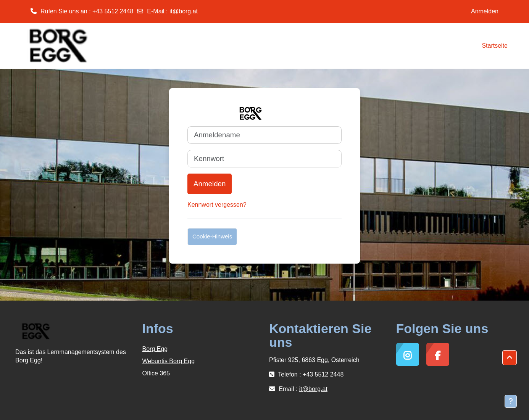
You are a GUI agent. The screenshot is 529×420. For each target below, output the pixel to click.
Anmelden (485, 11)
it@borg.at (184, 11)
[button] (510, 358)
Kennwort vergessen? (217, 205)
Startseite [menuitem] (495, 46)
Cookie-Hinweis (212, 236)
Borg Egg (155, 349)
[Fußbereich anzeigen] (511, 401)
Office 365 (156, 373)
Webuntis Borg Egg (169, 361)
